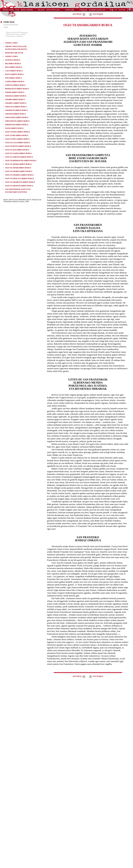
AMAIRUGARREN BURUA (16, 103)
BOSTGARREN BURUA (14, 74)
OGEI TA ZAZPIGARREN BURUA (18, 153)
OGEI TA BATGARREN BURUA (18, 132)
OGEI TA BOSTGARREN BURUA (18, 146)
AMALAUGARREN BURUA (16, 107)
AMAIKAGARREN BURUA (16, 96)
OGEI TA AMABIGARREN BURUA (19, 171)
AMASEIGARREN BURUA (15, 114)
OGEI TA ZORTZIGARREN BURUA (19, 157)
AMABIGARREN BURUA (15, 99)
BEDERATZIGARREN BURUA (17, 89)
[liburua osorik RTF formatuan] (17, 32)
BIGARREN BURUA (13, 64)
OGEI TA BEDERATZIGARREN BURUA (21, 161)
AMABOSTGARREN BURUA (16, 110)
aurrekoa (79, 14)
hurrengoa (96, 14)
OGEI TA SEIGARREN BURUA (17, 150)
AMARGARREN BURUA (15, 92)
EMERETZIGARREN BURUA (17, 125)
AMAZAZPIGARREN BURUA (17, 117)
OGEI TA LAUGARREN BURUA (18, 143)
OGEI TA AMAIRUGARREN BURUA (19, 175)
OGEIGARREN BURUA (14, 128)
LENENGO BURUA (13, 60)
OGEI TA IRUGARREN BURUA (17, 139)
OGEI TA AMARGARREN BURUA (18, 164)
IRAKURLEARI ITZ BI (14, 53)
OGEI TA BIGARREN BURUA (17, 135)
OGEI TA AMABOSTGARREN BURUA (20, 182)
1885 (6, 27)
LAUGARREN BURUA (14, 71)
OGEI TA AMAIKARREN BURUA (18, 168)
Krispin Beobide (11, 25)
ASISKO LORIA (11, 43)
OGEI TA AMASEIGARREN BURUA (19, 186)
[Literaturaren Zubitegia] (15, 36)
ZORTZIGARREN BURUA (15, 85)
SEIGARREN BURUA (14, 78)
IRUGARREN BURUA (14, 67)
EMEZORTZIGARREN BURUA (17, 121)
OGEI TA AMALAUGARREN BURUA (20, 179)
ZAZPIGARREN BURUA (15, 82)
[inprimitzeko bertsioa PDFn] (16, 34)
